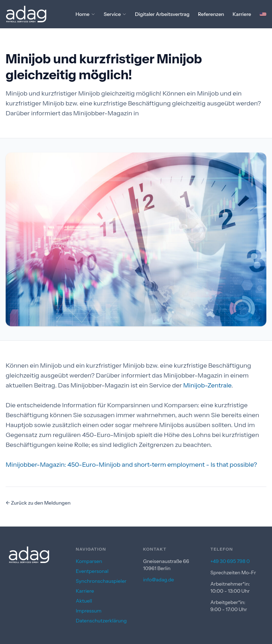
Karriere (242, 14)
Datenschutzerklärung (101, 621)
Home (85, 14)
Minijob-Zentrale (207, 385)
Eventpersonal (92, 571)
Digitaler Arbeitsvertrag (162, 14)
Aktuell (84, 601)
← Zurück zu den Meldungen (38, 503)
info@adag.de (158, 580)
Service (115, 14)
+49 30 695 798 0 (230, 561)
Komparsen (89, 561)
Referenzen (211, 14)
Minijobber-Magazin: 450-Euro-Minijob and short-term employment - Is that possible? (131, 465)
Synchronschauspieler (101, 581)
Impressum (89, 611)
